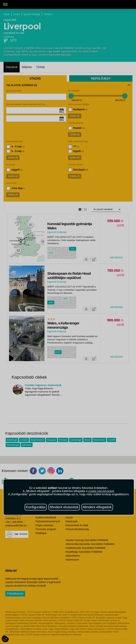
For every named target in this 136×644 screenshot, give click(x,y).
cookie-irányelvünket (101, 491)
